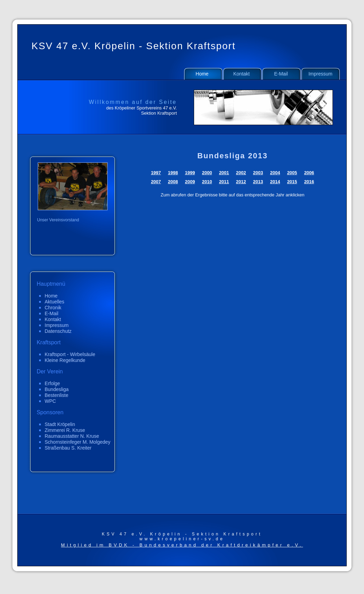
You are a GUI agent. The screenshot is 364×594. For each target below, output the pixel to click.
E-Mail (281, 74)
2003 (258, 173)
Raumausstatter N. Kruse (72, 436)
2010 (207, 182)
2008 (173, 182)
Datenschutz (58, 331)
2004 (275, 173)
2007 (156, 182)
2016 (309, 182)
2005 (292, 173)
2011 (224, 182)
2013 (258, 182)
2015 (292, 182)
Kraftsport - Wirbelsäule (70, 354)
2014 (275, 182)
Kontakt (241, 74)
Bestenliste (56, 395)
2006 (309, 173)
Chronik (53, 308)
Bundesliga (57, 389)
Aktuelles (54, 302)
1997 (156, 173)
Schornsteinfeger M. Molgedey (78, 442)
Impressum (320, 74)
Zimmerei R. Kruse (65, 430)
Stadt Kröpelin (60, 424)
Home (202, 74)
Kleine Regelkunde (65, 360)
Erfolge (52, 383)
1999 (190, 173)
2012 (241, 182)
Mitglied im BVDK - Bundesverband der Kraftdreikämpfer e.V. (182, 545)
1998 (173, 173)
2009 (190, 182)
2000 (207, 173)
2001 (224, 173)
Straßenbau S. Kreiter (68, 448)
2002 (241, 173)
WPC (50, 401)
